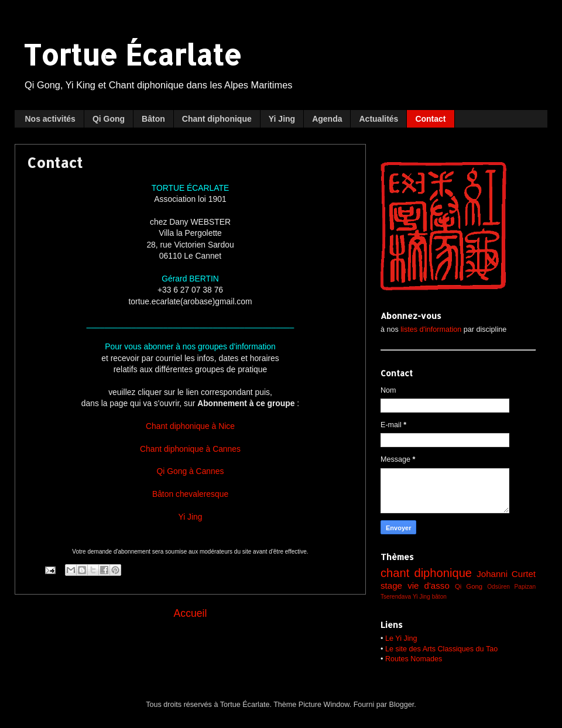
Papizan (525, 587)
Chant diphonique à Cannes (190, 449)
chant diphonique (426, 573)
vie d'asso (429, 586)
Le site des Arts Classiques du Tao (441, 649)
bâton (439, 597)
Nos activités (50, 119)
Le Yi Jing (401, 638)
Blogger (402, 705)
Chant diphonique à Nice (190, 426)
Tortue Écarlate (133, 54)
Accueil (191, 613)
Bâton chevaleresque (190, 494)
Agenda (327, 119)
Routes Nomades (414, 659)
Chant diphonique (217, 119)
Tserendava (396, 597)
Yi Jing (282, 119)
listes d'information (431, 329)
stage (391, 586)
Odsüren (498, 587)
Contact (430, 119)
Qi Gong (109, 119)
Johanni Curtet (506, 574)
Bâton (153, 119)
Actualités (378, 119)
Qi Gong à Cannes (191, 471)
